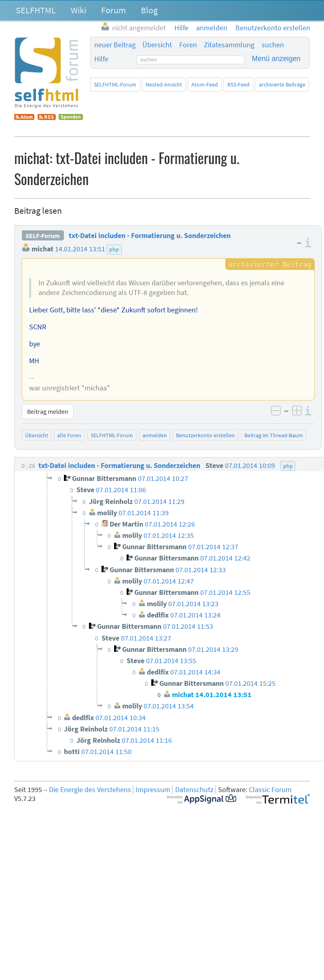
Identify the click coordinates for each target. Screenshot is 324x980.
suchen (273, 45)
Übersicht (157, 45)
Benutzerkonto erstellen (205, 435)
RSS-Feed (238, 84)
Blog (149, 10)
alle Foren (69, 435)
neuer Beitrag (115, 45)
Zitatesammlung (229, 45)
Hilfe (101, 59)
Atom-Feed (205, 84)
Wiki (78, 10)
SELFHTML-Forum (115, 84)
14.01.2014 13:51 (80, 249)
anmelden (155, 435)
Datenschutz (194, 790)
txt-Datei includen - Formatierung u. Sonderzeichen (150, 236)
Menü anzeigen (276, 59)
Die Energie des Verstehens (90, 790)
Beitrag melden (48, 411)
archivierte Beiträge (282, 84)
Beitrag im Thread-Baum (274, 435)
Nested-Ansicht (164, 84)
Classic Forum (270, 790)
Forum (113, 10)
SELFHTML (36, 10)
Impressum (153, 790)
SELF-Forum (43, 236)
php (114, 249)
